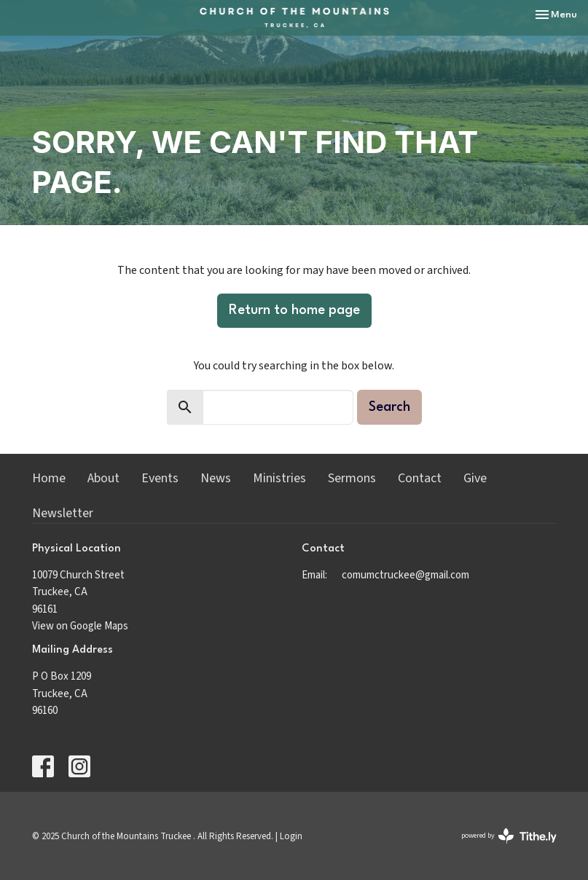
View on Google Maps (80, 626)
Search (389, 407)
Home (49, 478)
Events (160, 478)
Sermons (352, 478)
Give (475, 478)
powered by (509, 836)
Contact (420, 478)
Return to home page (294, 310)
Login (291, 836)
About (103, 478)
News (216, 478)
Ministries (279, 478)
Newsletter (63, 513)
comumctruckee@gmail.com (405, 575)
